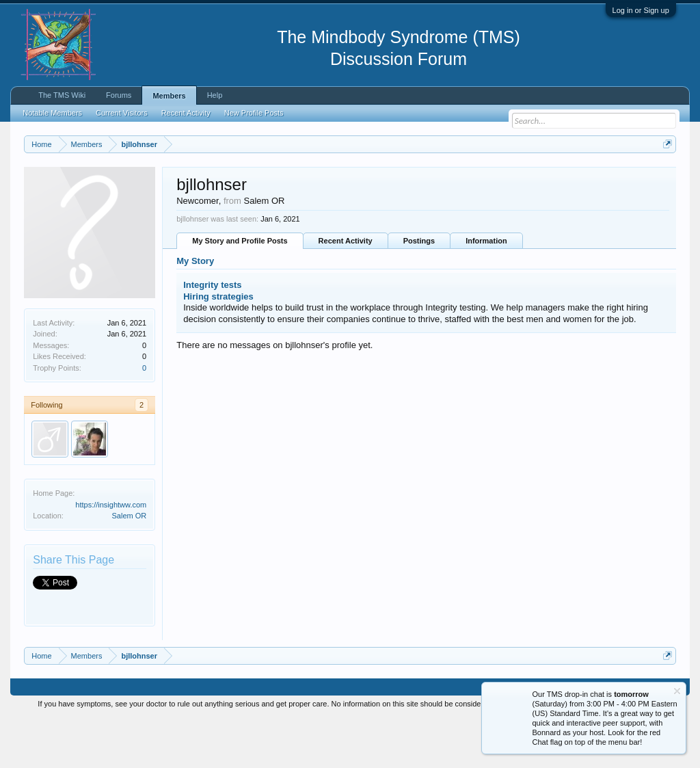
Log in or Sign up (641, 10)
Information (486, 291)
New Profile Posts (254, 113)
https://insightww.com (111, 554)
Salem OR (129, 566)
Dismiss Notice (665, 176)
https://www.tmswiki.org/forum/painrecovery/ (149, 192)
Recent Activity (346, 291)
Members (169, 96)
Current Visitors (122, 113)
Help (215, 95)
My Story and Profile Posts (240, 291)
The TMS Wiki (62, 95)
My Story (195, 311)
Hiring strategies (218, 346)
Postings (419, 291)
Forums (119, 95)
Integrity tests (212, 334)
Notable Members (52, 113)
